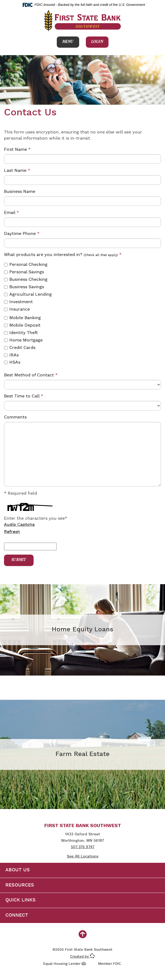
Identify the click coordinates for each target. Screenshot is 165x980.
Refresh (12, 532)
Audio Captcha (19, 525)
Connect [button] (17, 915)
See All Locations (83, 857)
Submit (19, 560)
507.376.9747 (83, 847)
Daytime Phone (22, 234)
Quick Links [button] (21, 900)
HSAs (12, 362)
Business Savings (24, 287)
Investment (18, 302)
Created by (83, 957)
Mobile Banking (22, 318)
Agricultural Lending (28, 294)
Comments (15, 417)
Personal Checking (26, 265)
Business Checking (26, 280)
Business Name (20, 192)
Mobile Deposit (22, 325)
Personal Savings (24, 272)
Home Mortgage (23, 340)
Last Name (17, 171)
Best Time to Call (24, 396)
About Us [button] (18, 870)
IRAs (11, 355)
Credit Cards (20, 348)
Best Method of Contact (31, 375)
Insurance (17, 309)
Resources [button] (20, 885)
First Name (17, 150)
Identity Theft (21, 333)
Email (11, 213)
